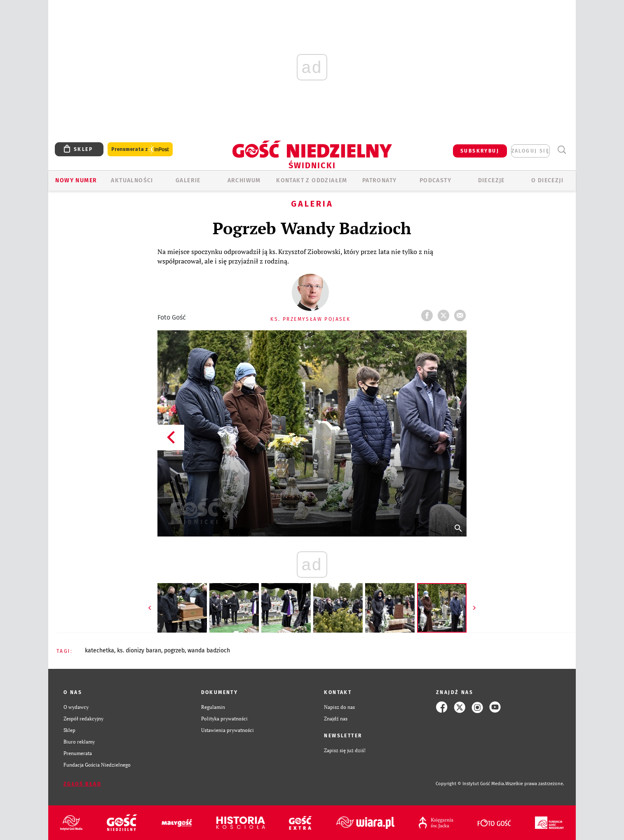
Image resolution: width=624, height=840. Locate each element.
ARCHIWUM (244, 180)
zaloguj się (530, 151)
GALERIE (188, 180)
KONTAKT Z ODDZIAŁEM (312, 180)
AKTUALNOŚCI (132, 180)
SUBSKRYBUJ (480, 151)
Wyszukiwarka (562, 150)
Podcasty (435, 180)
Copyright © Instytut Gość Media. (470, 784)
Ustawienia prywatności (228, 730)
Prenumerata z (140, 149)
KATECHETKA (100, 651)
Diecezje (491, 180)
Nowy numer (76, 180)
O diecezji (547, 180)
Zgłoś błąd (82, 784)
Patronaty (380, 180)
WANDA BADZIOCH (209, 651)
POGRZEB (174, 651)
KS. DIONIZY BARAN (139, 651)
